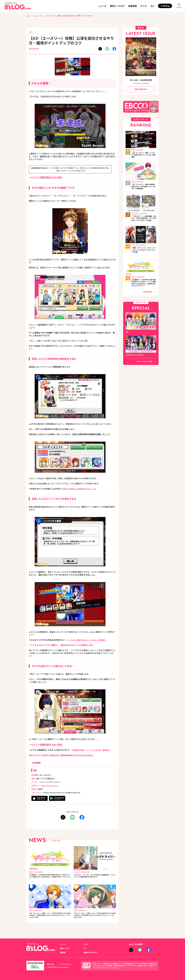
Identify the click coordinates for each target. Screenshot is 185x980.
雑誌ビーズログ (117, 6)
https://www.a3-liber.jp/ (51, 786)
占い (152, 6)
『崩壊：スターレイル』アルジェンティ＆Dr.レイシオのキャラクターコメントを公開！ (144, 254)
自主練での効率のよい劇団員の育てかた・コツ (81, 489)
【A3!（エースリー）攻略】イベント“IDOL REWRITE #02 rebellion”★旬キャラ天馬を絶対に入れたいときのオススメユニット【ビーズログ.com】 (50, 919)
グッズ (143, 6)
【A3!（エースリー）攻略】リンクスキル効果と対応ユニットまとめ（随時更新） (144, 156)
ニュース (102, 6)
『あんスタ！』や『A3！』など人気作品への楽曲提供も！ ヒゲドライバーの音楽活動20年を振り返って (95, 878)
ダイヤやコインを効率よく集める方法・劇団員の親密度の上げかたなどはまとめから (67, 756)
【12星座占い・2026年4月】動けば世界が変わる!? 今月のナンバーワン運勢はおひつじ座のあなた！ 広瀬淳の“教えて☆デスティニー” (50, 878)
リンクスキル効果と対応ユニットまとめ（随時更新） (90, 640)
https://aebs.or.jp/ (115, 968)
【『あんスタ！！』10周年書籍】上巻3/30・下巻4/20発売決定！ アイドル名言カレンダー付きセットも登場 (143, 221)
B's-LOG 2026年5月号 (141, 80)
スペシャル (37, 16)
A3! (44, 16)
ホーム (28, 16)
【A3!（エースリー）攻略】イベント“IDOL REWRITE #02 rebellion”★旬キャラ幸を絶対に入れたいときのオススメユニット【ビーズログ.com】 (95, 919)
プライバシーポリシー (68, 964)
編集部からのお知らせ (92, 952)
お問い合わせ (51, 964)
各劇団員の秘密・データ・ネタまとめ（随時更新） (94, 750)
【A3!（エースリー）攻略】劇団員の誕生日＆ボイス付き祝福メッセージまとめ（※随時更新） (144, 188)
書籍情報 (132, 6)
